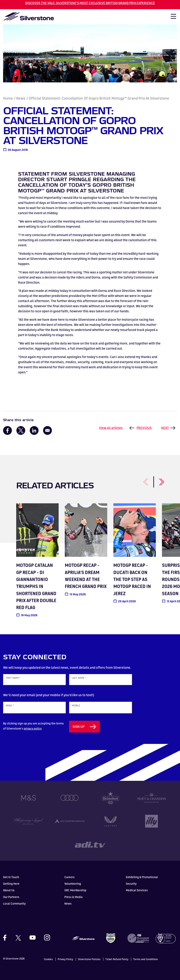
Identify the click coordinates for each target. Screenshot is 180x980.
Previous (144, 428)
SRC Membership (75, 890)
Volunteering (73, 884)
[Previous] (141, 480)
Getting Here (11, 884)
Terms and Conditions (146, 959)
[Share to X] (21, 430)
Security (131, 884)
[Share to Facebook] (7, 430)
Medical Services (137, 890)
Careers (69, 877)
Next (165, 428)
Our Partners (11, 897)
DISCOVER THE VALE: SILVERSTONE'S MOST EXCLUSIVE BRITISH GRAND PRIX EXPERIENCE (90, 3)
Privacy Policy (65, 959)
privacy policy (33, 728)
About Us (9, 890)
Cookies (48, 959)
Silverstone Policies (89, 959)
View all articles (111, 428)
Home (8, 98)
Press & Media (73, 897)
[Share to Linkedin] (34, 430)
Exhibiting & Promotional (142, 877)
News (21, 98)
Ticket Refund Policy (117, 959)
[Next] (157, 480)
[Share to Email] (47, 430)
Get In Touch (11, 877)
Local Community (14, 903)
